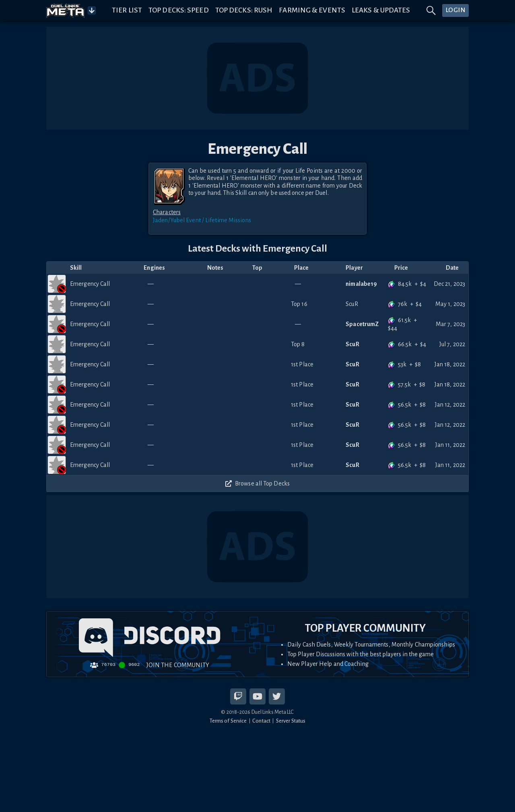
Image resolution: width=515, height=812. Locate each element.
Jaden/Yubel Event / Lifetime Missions (202, 220)
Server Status (291, 721)
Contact (261, 721)
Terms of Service (228, 721)
